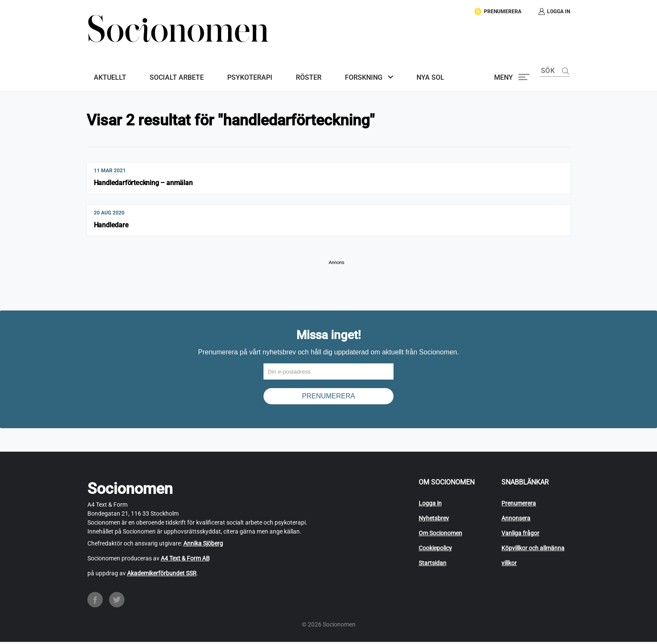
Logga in (430, 505)
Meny (504, 71)
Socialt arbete (164, 71)
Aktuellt (104, 71)
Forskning (332, 71)
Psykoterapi (231, 71)
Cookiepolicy (435, 550)
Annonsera (516, 520)
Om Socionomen (440, 535)
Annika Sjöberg (203, 545)
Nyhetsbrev (434, 520)
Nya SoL (392, 71)
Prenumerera (519, 505)
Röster (283, 71)
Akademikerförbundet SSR (162, 575)
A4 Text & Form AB (185, 560)
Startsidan (433, 565)
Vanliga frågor (520, 535)
